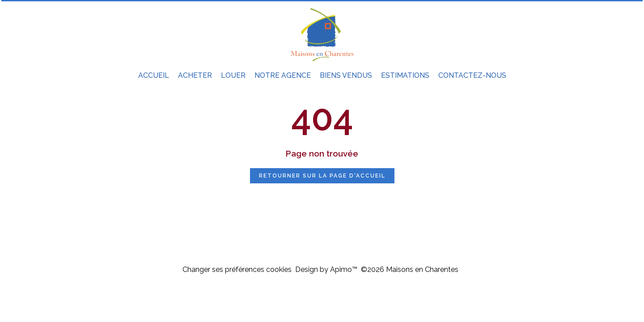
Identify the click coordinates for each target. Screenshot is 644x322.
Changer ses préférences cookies (237, 269)
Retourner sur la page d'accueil (322, 176)
